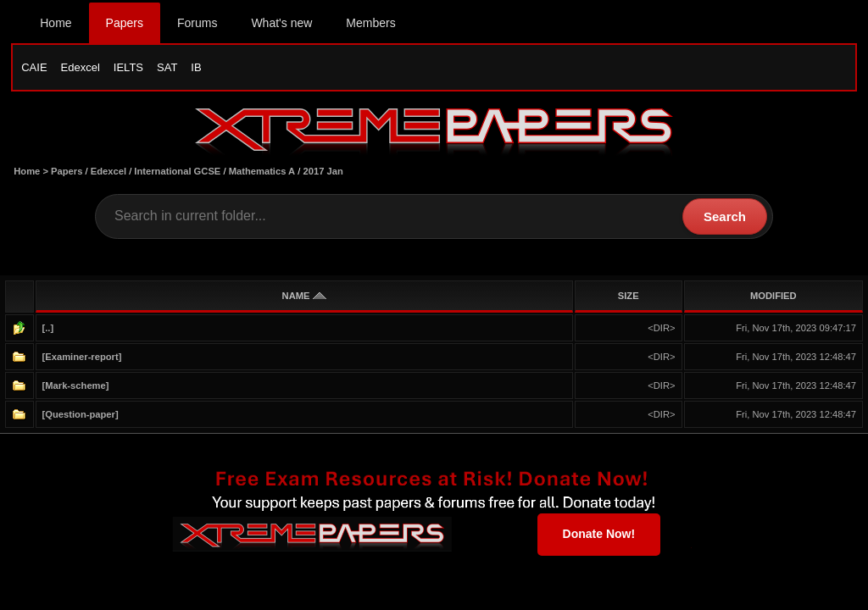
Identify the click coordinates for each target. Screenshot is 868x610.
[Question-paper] (81, 414)
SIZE (629, 296)
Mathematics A (262, 171)
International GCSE (177, 171)
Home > (32, 171)
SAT (167, 67)
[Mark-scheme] (76, 385)
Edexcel (81, 67)
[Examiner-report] (82, 357)
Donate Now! (599, 534)
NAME (304, 296)
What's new (281, 23)
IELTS (128, 67)
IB (196, 67)
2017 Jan (323, 171)
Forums (197, 23)
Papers (125, 23)
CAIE (34, 67)
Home (56, 23)
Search (725, 216)
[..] (48, 328)
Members (370, 23)
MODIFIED (773, 296)
